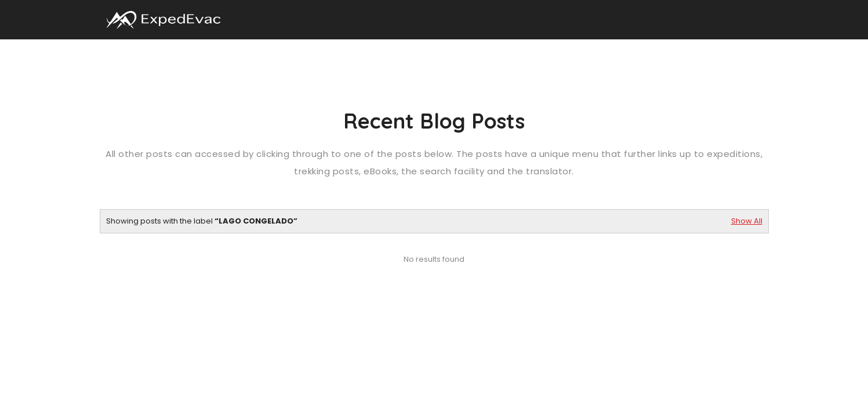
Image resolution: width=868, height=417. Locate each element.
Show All (747, 221)
